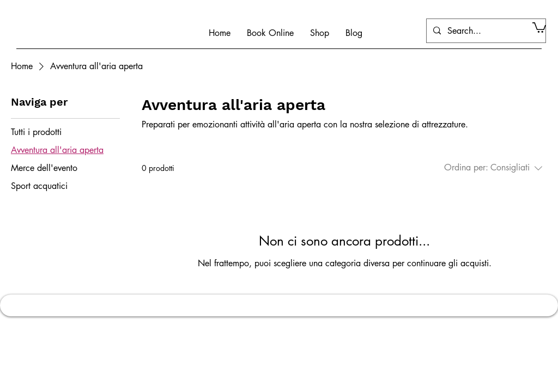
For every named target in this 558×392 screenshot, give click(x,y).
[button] (539, 27)
